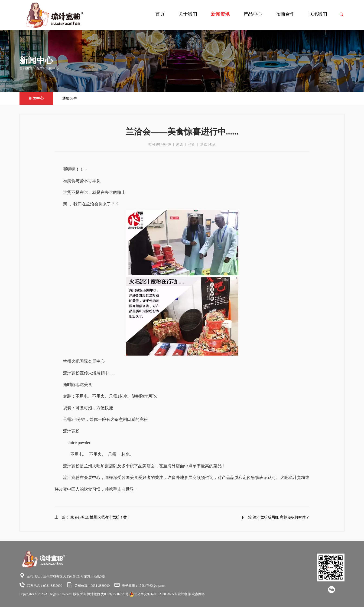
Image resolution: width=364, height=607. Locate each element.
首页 (160, 14)
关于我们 (188, 14)
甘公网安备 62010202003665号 (154, 594)
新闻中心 (52, 68)
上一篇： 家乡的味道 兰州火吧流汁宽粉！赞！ (93, 517)
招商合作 (285, 14)
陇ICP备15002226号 (115, 594)
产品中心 (253, 14)
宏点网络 (198, 594)
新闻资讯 (220, 14)
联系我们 (318, 14)
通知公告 (70, 98)
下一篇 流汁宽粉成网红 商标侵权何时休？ (275, 517)
